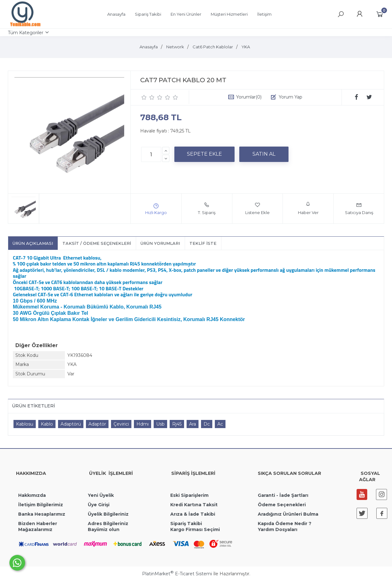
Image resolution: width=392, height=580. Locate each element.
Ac (220, 424)
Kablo (47, 424)
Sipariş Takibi (186, 524)
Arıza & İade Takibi (193, 514)
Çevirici (121, 424)
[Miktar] (151, 154)
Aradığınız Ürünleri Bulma (288, 514)
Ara (193, 424)
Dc (207, 424)
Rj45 (177, 424)
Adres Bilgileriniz (108, 524)
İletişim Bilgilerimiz (40, 505)
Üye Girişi (99, 505)
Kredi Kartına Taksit (194, 505)
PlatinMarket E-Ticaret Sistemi (177, 574)
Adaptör (97, 424)
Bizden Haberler (38, 524)
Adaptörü (71, 424)
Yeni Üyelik (101, 495)
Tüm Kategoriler (26, 33)
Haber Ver (308, 208)
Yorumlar (249, 97)
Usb (160, 424)
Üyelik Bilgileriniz (108, 514)
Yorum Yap (291, 97)
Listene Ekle (257, 208)
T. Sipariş (207, 208)
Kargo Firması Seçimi (195, 529)
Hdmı (143, 424)
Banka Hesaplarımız (42, 514)
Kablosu (25, 424)
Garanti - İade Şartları (283, 495)
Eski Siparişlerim (189, 495)
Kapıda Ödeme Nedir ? (285, 524)
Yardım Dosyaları (278, 529)
